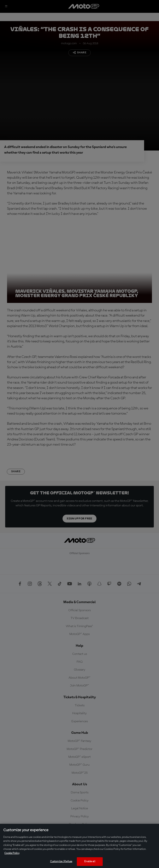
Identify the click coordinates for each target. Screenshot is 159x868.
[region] (79, 846)
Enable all (90, 861)
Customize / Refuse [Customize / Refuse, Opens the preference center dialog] (61, 861)
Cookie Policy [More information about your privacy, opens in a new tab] (12, 853)
